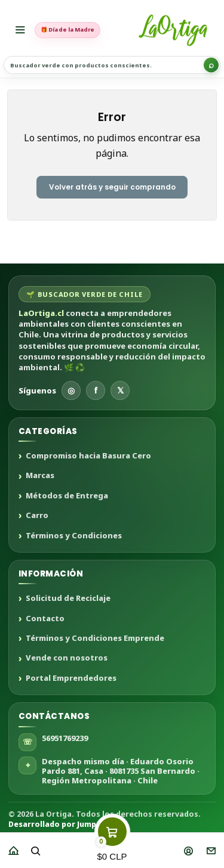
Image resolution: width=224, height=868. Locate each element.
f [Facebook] (96, 390)
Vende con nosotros (67, 658)
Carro (37, 516)
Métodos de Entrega (67, 496)
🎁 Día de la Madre (67, 30)
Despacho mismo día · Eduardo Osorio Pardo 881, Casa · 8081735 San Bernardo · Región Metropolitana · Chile (121, 771)
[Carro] (112, 847)
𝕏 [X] (120, 390)
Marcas (40, 476)
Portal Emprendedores (71, 678)
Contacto (45, 619)
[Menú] (20, 30)
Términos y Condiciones (74, 536)
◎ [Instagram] (71, 390)
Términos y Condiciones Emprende (95, 638)
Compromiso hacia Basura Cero (88, 456)
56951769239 (65, 738)
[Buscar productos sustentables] (112, 65)
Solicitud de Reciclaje (68, 599)
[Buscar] (211, 65)
